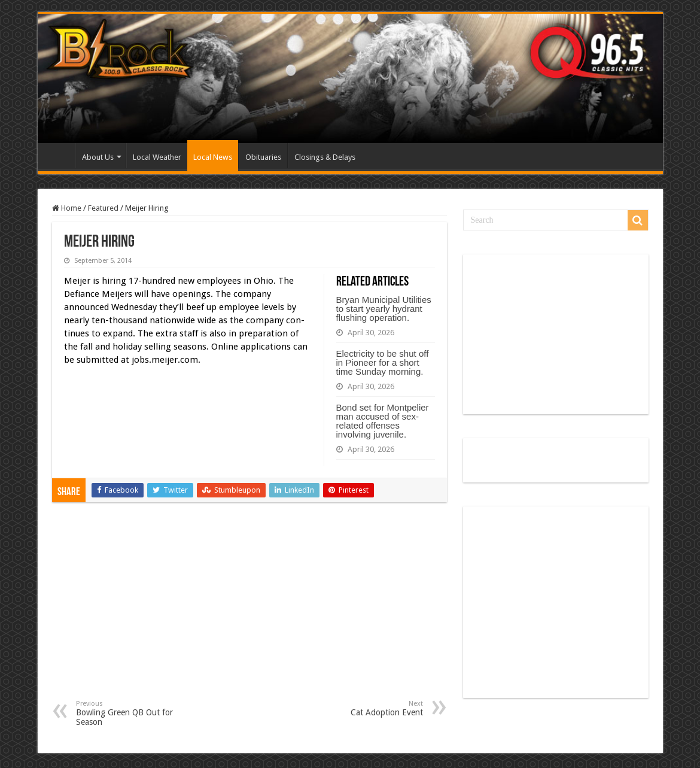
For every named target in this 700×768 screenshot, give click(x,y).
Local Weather (157, 157)
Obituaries (263, 157)
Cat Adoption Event (362, 708)
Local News (213, 157)
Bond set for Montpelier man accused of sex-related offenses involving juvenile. (383, 421)
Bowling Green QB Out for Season (137, 713)
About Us (98, 157)
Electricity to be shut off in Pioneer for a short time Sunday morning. (383, 362)
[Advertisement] (249, 610)
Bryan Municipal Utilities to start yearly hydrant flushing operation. (384, 309)
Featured (103, 208)
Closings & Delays (325, 157)
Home (59, 156)
